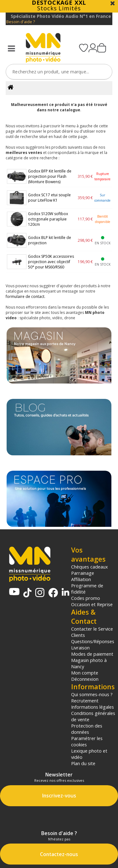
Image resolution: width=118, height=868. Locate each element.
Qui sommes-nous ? (92, 694)
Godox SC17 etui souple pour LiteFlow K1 (49, 198)
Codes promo (86, 598)
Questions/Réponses (93, 641)
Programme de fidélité (87, 589)
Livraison (80, 648)
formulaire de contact (25, 296)
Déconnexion (85, 679)
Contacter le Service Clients (92, 632)
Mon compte (85, 673)
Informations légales (93, 707)
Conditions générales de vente (93, 716)
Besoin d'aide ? (21, 22)
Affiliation (81, 579)
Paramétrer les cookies (87, 741)
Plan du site (83, 763)
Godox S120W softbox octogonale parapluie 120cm (48, 219)
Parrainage (83, 573)
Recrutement (85, 701)
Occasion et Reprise (92, 604)
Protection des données (87, 729)
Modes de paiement (92, 654)
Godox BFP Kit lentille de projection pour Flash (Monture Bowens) (50, 176)
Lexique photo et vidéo (89, 754)
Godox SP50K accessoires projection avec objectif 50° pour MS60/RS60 (51, 262)
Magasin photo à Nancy (89, 663)
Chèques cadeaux (90, 567)
